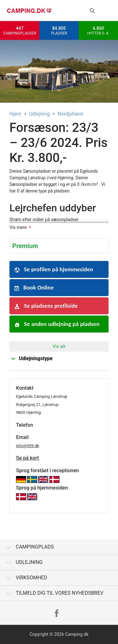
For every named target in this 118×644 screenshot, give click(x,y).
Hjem (15, 114)
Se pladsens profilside (46, 306)
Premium (25, 246)
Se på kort (28, 458)
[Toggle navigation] (109, 11)
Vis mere (18, 227)
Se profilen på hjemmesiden (54, 269)
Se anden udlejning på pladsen (57, 324)
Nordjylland (70, 114)
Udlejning (39, 114)
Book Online (34, 287)
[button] (92, 11)
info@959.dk (28, 446)
